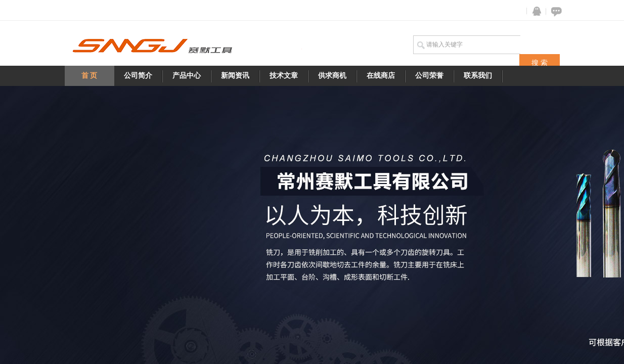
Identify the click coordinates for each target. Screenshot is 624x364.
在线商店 (381, 76)
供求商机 (332, 76)
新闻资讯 (235, 76)
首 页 (90, 76)
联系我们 (478, 76)
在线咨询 (555, 11)
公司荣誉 (429, 76)
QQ (534, 11)
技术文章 (284, 76)
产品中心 (187, 76)
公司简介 (138, 76)
